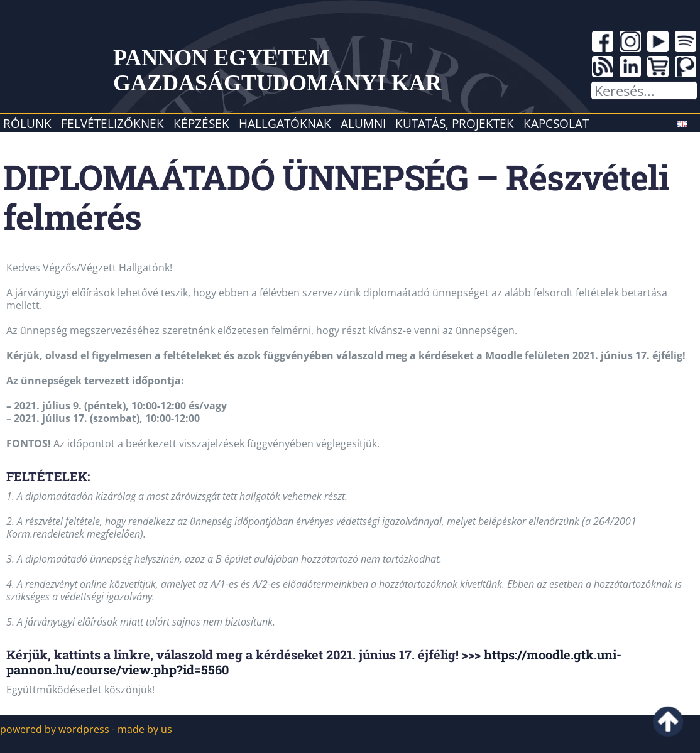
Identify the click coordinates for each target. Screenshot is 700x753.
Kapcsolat (556, 123)
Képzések (201, 123)
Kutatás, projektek (455, 123)
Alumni (363, 123)
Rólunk (27, 123)
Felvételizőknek (112, 123)
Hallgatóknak (285, 123)
